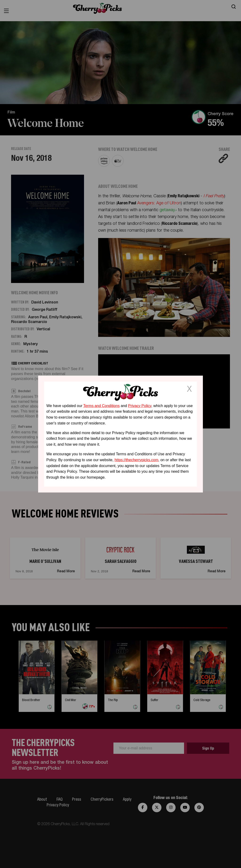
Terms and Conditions (102, 406)
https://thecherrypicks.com (137, 460)
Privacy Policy (140, 406)
